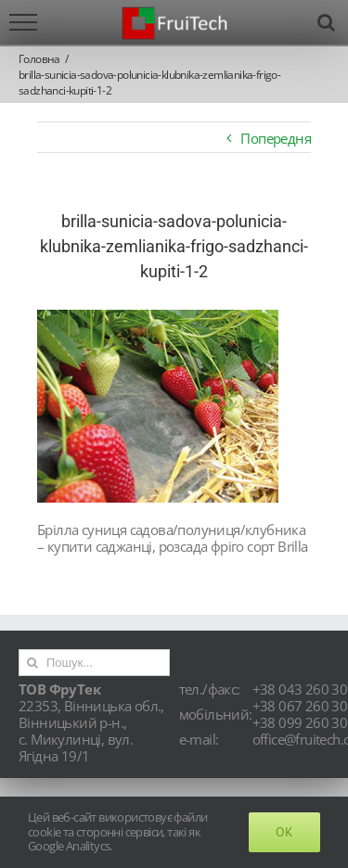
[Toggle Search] (326, 22)
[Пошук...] (94, 663)
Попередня (276, 138)
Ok (284, 832)
